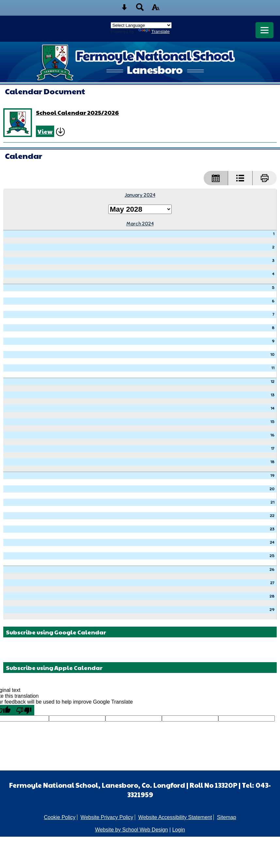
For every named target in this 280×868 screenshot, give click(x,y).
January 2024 (140, 195)
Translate (154, 31)
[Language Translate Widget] (141, 25)
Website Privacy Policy (107, 817)
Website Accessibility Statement (175, 817)
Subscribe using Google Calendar (56, 632)
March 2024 (140, 224)
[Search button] (140, 9)
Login (179, 830)
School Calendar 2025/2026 (77, 112)
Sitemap (227, 817)
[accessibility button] (156, 9)
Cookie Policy (60, 817)
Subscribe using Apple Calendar (54, 668)
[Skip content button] (124, 9)
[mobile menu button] (264, 30)
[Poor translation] (24, 710)
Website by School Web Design (132, 830)
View (45, 131)
